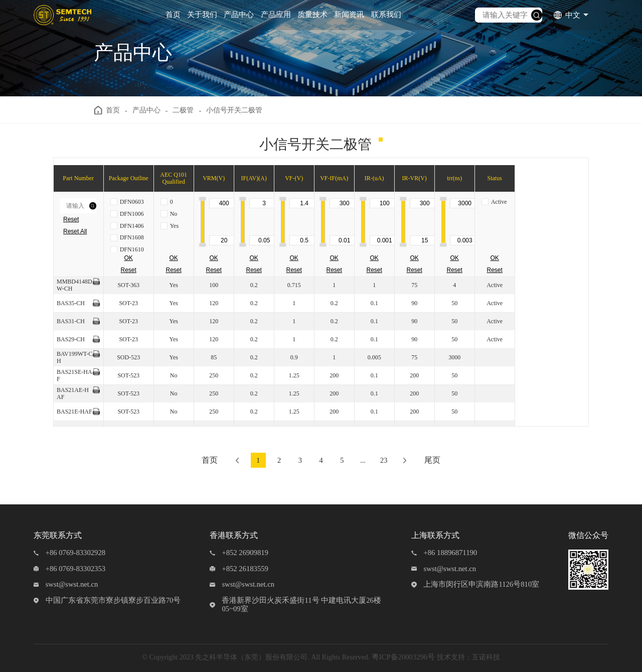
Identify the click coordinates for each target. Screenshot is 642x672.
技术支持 (451, 657)
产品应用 (276, 15)
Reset (71, 219)
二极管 (187, 110)
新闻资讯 (349, 15)
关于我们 (202, 15)
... (365, 460)
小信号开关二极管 (241, 110)
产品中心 (239, 15)
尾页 (438, 460)
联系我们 (386, 15)
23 (387, 460)
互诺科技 (486, 657)
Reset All (75, 231)
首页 (173, 15)
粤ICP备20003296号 (403, 657)
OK (129, 258)
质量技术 (312, 15)
